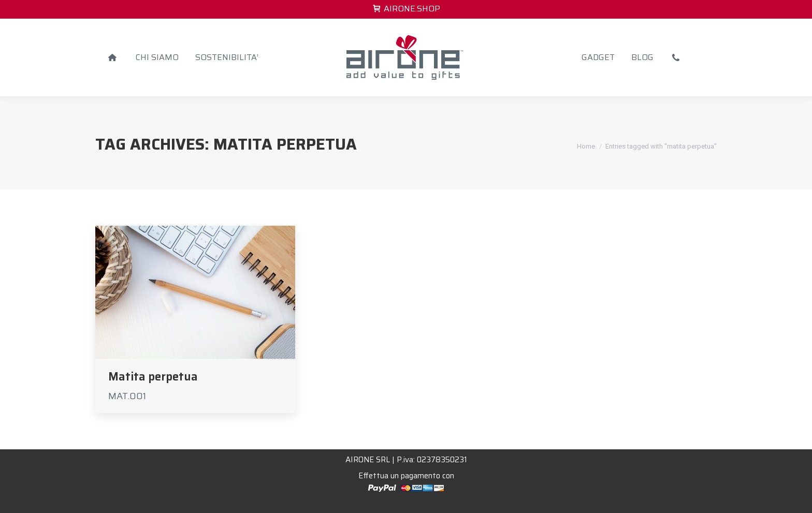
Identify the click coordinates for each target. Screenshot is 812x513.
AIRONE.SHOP (406, 9)
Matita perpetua (153, 377)
